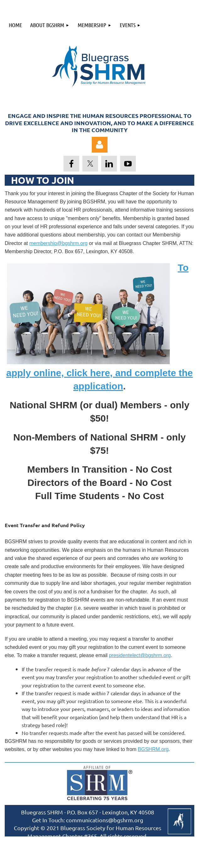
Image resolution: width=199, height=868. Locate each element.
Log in (100, 145)
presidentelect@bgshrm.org (140, 655)
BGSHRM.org (153, 749)
